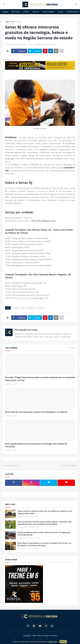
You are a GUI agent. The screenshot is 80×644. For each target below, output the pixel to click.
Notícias (31, 308)
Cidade (19, 22)
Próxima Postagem (69, 465)
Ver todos (71, 348)
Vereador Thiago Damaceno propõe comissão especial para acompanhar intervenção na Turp (40, 379)
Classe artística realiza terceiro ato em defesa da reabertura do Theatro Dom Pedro (45, 512)
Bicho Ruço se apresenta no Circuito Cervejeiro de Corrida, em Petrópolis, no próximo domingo (44, 544)
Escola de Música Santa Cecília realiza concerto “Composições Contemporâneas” (44, 534)
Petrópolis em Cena (26, 330)
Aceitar (63, 642)
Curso (23, 308)
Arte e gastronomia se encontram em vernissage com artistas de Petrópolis (36, 445)
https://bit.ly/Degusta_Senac (44, 221)
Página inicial (10, 22)
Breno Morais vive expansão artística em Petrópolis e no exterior (36, 412)
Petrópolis (40, 308)
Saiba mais (53, 642)
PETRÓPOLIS (11, 137)
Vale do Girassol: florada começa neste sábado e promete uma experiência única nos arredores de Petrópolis (44, 523)
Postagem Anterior (11, 465)
